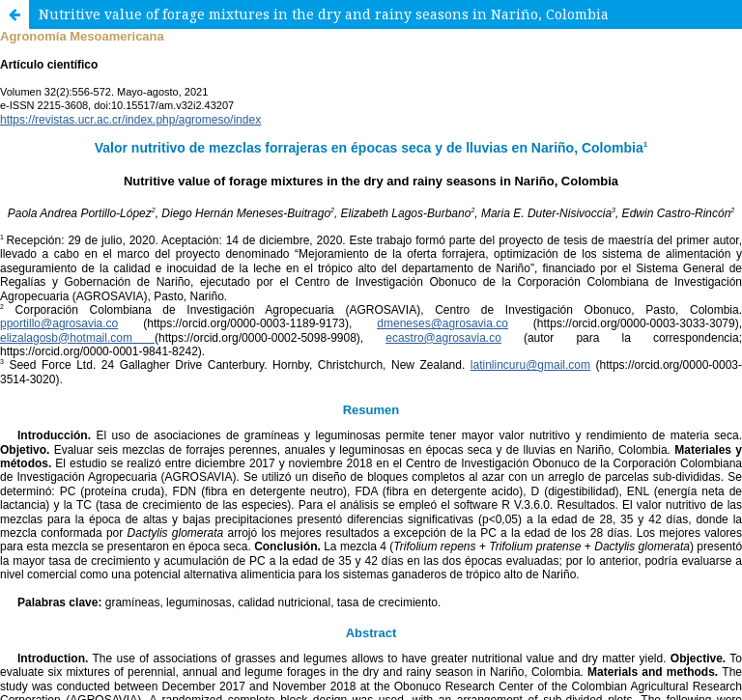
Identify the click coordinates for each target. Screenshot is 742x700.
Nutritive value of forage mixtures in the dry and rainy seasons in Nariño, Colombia (324, 14)
